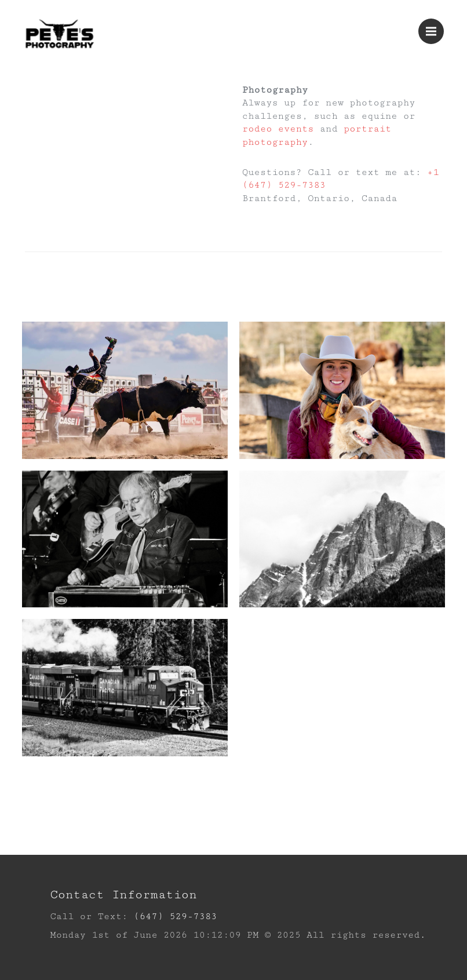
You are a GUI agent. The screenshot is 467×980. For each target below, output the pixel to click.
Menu (435, 26)
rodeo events (278, 129)
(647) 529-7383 (176, 917)
